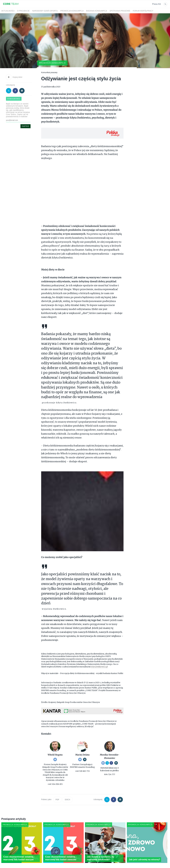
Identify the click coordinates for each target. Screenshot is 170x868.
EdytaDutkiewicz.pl (100, 657)
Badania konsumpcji (97, 11)
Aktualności (8, 11)
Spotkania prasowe (120, 11)
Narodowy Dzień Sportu (45, 11)
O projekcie (23, 11)
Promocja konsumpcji (72, 11)
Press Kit (156, 4)
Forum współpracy (143, 11)
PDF (57, 789)
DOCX (67, 789)
